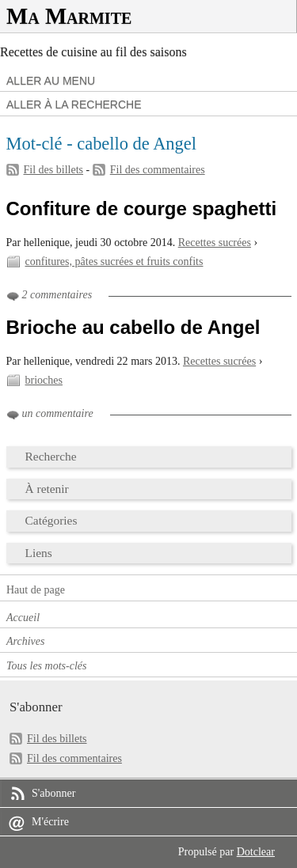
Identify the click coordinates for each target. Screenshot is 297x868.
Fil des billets (54, 170)
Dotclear (256, 852)
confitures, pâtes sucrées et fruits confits (114, 262)
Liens (39, 553)
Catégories (51, 520)
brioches (44, 380)
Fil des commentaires (158, 170)
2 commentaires (57, 295)
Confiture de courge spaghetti (142, 208)
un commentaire (58, 413)
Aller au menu (51, 81)
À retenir (47, 489)
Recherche (51, 456)
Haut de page (36, 590)
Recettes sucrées (215, 243)
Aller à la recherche (74, 104)
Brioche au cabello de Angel (133, 327)
